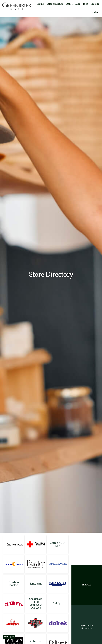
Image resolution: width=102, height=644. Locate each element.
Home (41, 4)
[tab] (87, 585)
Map (78, 4)
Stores (69, 4)
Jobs (86, 4)
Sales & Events (55, 4)
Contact (95, 12)
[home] (16, 6)
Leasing (95, 4)
